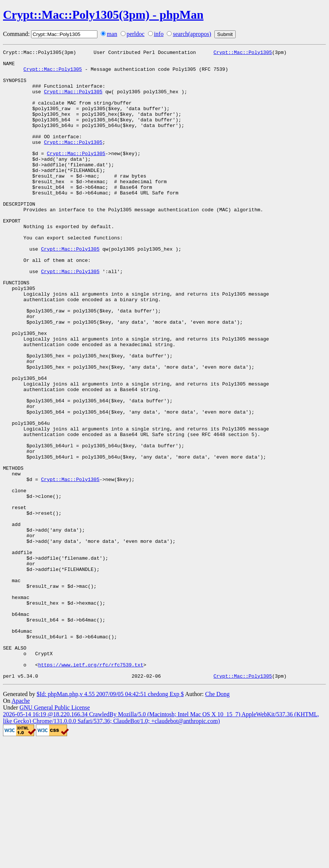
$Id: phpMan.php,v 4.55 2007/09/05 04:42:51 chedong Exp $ (110, 820)
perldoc (136, 34)
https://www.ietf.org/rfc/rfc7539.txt (91, 788)
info (159, 34)
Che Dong (217, 820)
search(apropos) (192, 34)
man (112, 34)
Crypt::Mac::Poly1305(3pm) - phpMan (103, 15)
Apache (21, 827)
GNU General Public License (55, 833)
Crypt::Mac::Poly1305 (243, 53)
